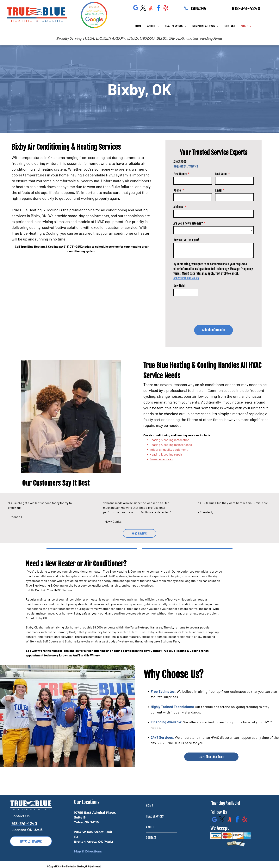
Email (218, 190)
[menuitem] (138, 26)
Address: (178, 207)
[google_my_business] (136, 8)
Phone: (177, 190)
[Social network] (151, 8)
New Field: (179, 286)
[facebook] (158, 8)
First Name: (180, 174)
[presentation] (203, 307)
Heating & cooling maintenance (171, 445)
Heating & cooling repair (166, 454)
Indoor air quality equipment (169, 449)
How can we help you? (186, 240)
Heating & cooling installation (170, 440)
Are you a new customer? (188, 223)
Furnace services (161, 459)
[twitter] (143, 8)
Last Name (221, 174)
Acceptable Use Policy (186, 278)
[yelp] (166, 8)
